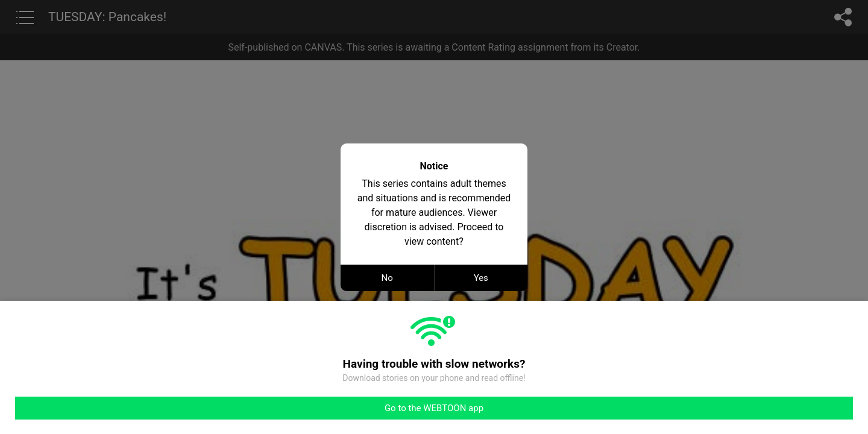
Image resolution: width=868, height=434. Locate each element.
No (387, 278)
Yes (481, 278)
